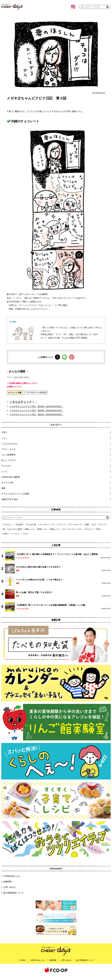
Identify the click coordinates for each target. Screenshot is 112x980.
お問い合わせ (9, 891)
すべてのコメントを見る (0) (37, 396)
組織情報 (7, 885)
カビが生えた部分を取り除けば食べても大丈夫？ (38, 571)
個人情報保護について (13, 897)
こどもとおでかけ (23, 562)
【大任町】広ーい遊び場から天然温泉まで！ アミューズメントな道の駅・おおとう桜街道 (57, 558)
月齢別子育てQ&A (10, 503)
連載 (3, 492)
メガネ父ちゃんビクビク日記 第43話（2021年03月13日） (36, 414)
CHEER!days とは (12, 880)
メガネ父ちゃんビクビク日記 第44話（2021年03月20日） (36, 410)
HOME (23, 964)
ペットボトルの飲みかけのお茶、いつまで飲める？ (39, 583)
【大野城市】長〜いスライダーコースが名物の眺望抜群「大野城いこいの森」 (51, 609)
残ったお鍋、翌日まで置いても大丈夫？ (34, 596)
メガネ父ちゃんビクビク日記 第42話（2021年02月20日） (36, 418)
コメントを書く (16, 396)
